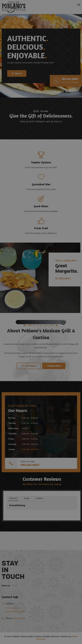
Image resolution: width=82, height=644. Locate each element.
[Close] (63, 323)
